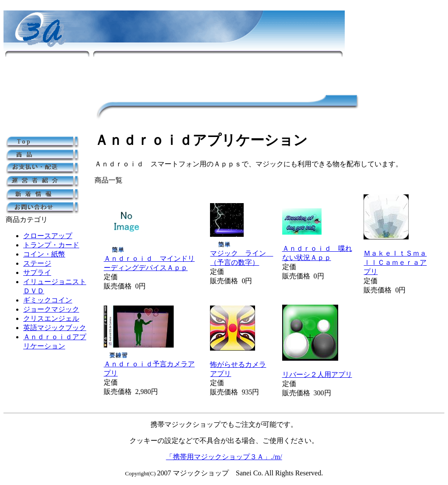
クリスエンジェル (51, 318)
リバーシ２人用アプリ (317, 374)
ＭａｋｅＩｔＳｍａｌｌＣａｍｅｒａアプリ (395, 262)
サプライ (37, 272)
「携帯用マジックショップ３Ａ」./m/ (224, 457)
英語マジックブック (55, 328)
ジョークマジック (51, 309)
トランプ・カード (51, 245)
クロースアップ (48, 236)
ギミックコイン (48, 300)
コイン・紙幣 (44, 254)
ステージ (37, 263)
